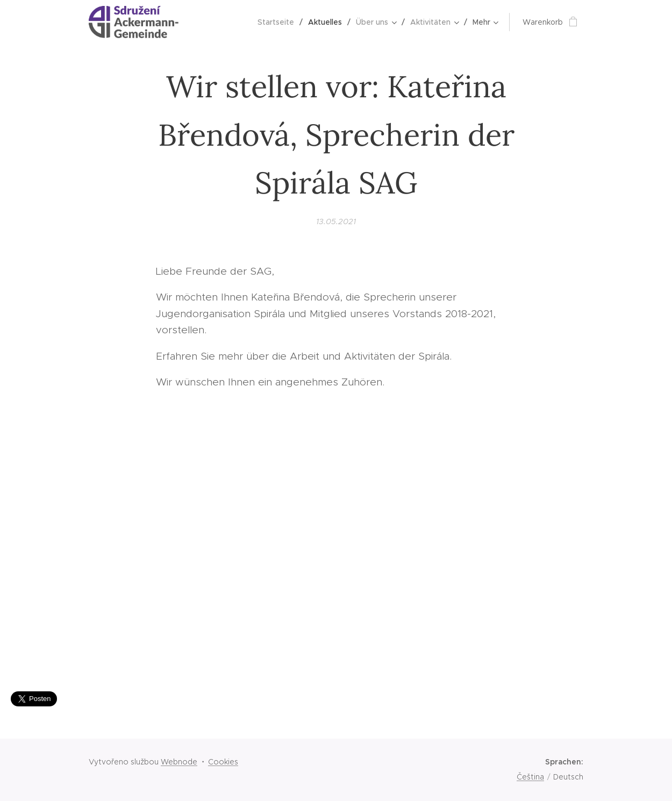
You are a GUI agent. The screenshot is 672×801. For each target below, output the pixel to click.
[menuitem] (279, 22)
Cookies (223, 762)
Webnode (179, 762)
